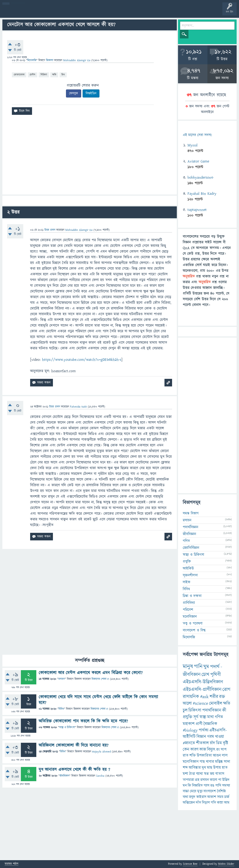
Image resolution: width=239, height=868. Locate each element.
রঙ (212, 785)
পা (220, 780)
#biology (190, 730)
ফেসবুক (74, 93)
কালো (213, 780)
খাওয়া (220, 737)
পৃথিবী (216, 675)
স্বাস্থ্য (203, 717)
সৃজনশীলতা (190, 575)
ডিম (219, 743)
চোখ (205, 675)
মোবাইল (216, 703)
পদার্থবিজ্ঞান (190, 527)
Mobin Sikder (226, 864)
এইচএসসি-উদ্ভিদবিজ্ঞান (203, 682)
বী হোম (18, 12)
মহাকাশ (189, 724)
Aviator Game (198, 161)
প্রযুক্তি (187, 562)
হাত (225, 768)
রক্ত (222, 697)
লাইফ (187, 582)
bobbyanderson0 (200, 177)
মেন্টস (33, 75)
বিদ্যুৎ (211, 750)
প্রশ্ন (33, 12)
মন (185, 785)
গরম (211, 737)
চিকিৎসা (195, 710)
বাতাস (220, 774)
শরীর (214, 697)
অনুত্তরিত (62, 12)
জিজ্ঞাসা (50, 60)
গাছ (202, 762)
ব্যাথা (199, 774)
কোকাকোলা (19, 75)
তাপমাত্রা (188, 780)
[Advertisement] (90, 157)
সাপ (224, 750)
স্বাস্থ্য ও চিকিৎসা (67, 727)
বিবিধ (61, 709)
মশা (185, 774)
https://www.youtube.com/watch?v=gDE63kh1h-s (82, 360)
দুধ (204, 768)
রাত (186, 756)
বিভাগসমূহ (77, 12)
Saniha (100, 776)
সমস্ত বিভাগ (191, 513)
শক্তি (193, 756)
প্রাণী (199, 724)
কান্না (220, 803)
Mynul (192, 145)
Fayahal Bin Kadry (202, 194)
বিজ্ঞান (201, 737)
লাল (225, 756)
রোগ (226, 689)
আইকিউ (188, 568)
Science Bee (190, 864)
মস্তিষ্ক (219, 762)
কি (189, 785)
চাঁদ (212, 743)
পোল (162, 12)
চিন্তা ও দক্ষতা (192, 596)
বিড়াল (206, 803)
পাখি (218, 785)
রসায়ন (62, 679)
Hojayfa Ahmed (101, 752)
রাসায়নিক (191, 697)
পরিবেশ (188, 610)
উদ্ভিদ (226, 780)
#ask (204, 697)
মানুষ (188, 667)
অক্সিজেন (189, 803)
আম (227, 803)
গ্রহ (197, 780)
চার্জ (227, 797)
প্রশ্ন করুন (107, 12)
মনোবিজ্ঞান (190, 617)
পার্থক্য (204, 730)
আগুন (217, 756)
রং (218, 750)
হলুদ (192, 797)
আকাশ (212, 797)
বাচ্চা (186, 791)
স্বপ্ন (206, 774)
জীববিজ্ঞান (64, 776)
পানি (198, 667)
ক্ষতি (54, 75)
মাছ (210, 768)
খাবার (210, 762)
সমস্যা (226, 785)
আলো (187, 703)
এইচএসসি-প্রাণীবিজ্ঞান (202, 689)
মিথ (63, 75)
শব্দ (185, 768)
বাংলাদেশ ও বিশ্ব (194, 630)
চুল (185, 710)
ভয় (212, 774)
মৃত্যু (200, 791)
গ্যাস (206, 785)
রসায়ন (205, 780)
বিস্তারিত (197, 785)
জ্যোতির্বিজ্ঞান (191, 548)
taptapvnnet (197, 210)
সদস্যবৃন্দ (92, 12)
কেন (186, 750)
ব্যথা (185, 797)
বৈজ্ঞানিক (210, 724)
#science (200, 703)
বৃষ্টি (225, 743)
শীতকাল (202, 743)
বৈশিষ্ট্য (221, 791)
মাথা (211, 717)
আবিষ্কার (195, 768)
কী (224, 710)
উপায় (217, 768)
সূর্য (196, 717)
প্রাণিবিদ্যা (189, 603)
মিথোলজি (32, 60)
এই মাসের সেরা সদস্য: (197, 135)
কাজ (203, 750)
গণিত (186, 541)
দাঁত (198, 803)
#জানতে (189, 743)
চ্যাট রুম (148, 12)
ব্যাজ (177, 12)
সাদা (227, 762)
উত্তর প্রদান (50, 230)
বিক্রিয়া (44, 75)
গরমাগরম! (48, 12)
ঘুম (206, 667)
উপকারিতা (204, 756)
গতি (213, 803)
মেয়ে (193, 791)
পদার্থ (215, 667)
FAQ (121, 12)
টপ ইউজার (192, 12)
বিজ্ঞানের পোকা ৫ (100, 679)
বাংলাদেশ (210, 791)
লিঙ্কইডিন (91, 93)
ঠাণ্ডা (192, 774)
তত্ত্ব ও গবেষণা (193, 623)
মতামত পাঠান (12, 864)
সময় (220, 797)
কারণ (194, 750)
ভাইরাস (201, 797)
